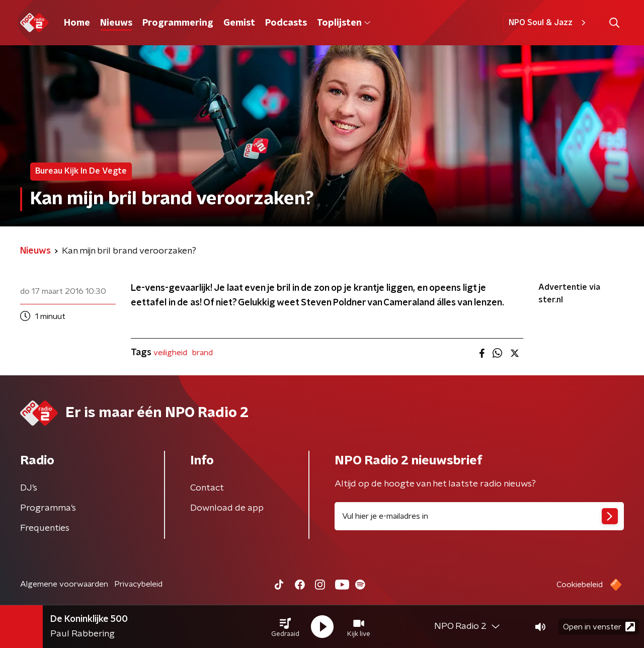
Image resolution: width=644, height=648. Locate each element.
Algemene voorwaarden (64, 584)
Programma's (48, 508)
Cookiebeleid (580, 585)
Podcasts (286, 23)
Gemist (239, 23)
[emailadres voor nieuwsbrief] (479, 516)
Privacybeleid (138, 584)
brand (203, 353)
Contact (207, 488)
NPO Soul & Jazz (549, 23)
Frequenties (45, 528)
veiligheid (170, 353)
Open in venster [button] (599, 627)
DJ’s (29, 488)
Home (77, 23)
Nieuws (116, 23)
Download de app (227, 508)
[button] (285, 627)
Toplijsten (344, 23)
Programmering (178, 23)
